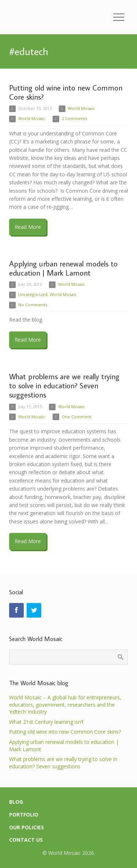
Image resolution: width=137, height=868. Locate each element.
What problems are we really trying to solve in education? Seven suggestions (64, 385)
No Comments (33, 305)
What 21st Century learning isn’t (46, 722)
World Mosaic (81, 108)
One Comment (77, 417)
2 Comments (74, 118)
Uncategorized (33, 294)
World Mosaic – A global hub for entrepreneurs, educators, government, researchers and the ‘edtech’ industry (65, 704)
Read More (28, 227)
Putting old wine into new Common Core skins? (66, 92)
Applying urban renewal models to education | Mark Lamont (63, 268)
